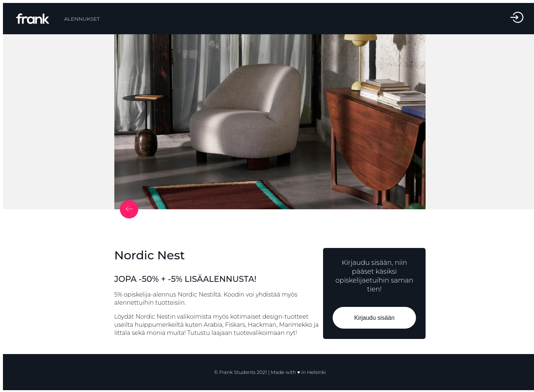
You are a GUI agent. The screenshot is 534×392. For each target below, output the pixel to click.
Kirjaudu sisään (375, 318)
